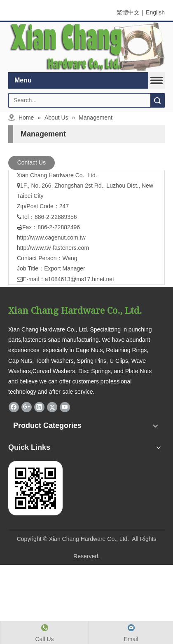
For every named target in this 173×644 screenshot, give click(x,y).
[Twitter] (52, 407)
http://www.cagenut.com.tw (51, 237)
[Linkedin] (39, 407)
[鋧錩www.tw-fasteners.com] (35, 488)
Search (157, 100)
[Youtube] (65, 407)
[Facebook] (14, 407)
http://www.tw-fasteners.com (53, 248)
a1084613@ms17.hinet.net (79, 279)
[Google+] (27, 407)
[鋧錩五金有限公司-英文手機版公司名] (86, 47)
